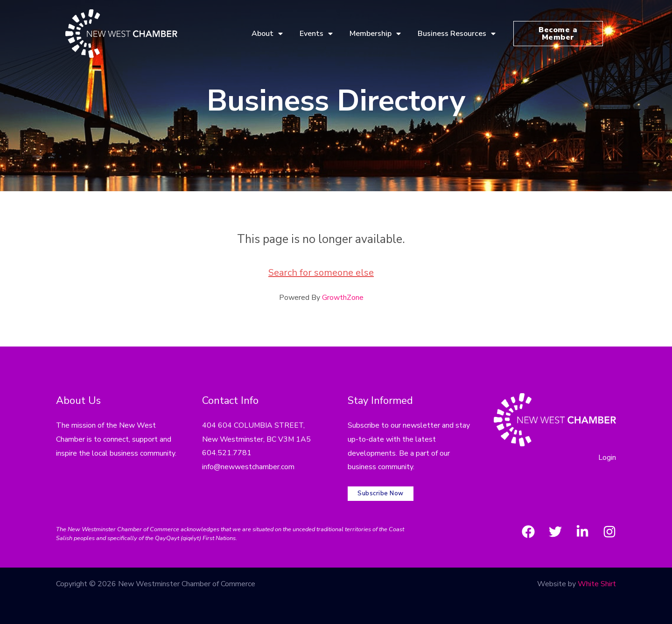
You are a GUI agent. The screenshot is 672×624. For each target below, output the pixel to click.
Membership (375, 34)
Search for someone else (321, 273)
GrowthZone (343, 298)
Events (316, 34)
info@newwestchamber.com (248, 467)
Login (607, 458)
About (267, 34)
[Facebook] (528, 532)
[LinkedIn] (582, 532)
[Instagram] (609, 532)
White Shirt (597, 584)
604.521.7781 (227, 453)
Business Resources (457, 34)
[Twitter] (555, 532)
